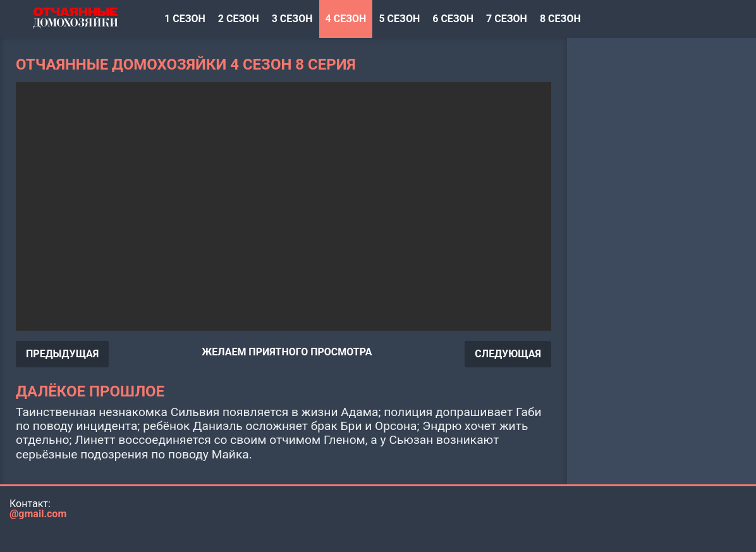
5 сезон (399, 19)
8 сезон (560, 19)
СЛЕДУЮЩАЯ (508, 354)
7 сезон (507, 19)
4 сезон (346, 19)
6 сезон (453, 19)
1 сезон (185, 19)
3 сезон (292, 19)
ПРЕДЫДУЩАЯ (62, 354)
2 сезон (239, 19)
